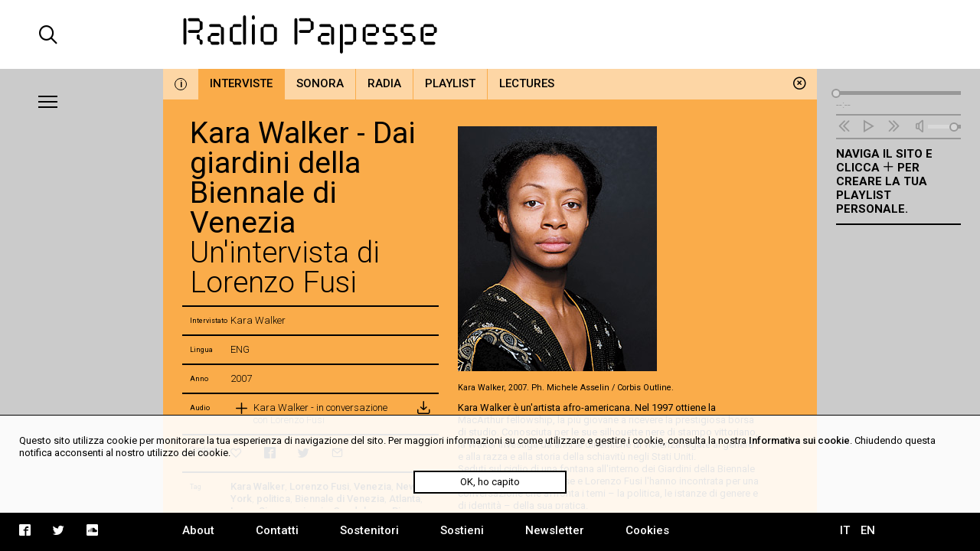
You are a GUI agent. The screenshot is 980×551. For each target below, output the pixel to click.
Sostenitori (369, 530)
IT (845, 530)
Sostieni (462, 530)
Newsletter (555, 530)
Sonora (320, 83)
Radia (384, 83)
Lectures (527, 83)
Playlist (450, 83)
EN (868, 530)
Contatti (277, 530)
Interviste (241, 83)
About (198, 530)
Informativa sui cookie (799, 440)
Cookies (647, 530)
